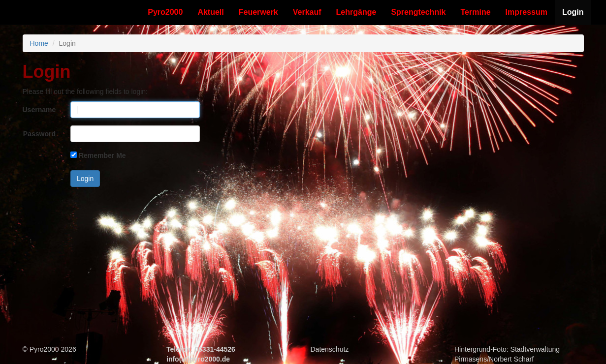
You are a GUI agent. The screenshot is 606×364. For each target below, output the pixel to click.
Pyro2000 (165, 12)
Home (39, 43)
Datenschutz (330, 349)
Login (573, 12)
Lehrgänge (356, 12)
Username (39, 110)
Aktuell (210, 12)
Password (39, 134)
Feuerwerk (258, 12)
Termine (476, 12)
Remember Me (102, 155)
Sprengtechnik (418, 12)
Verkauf (307, 12)
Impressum (526, 12)
